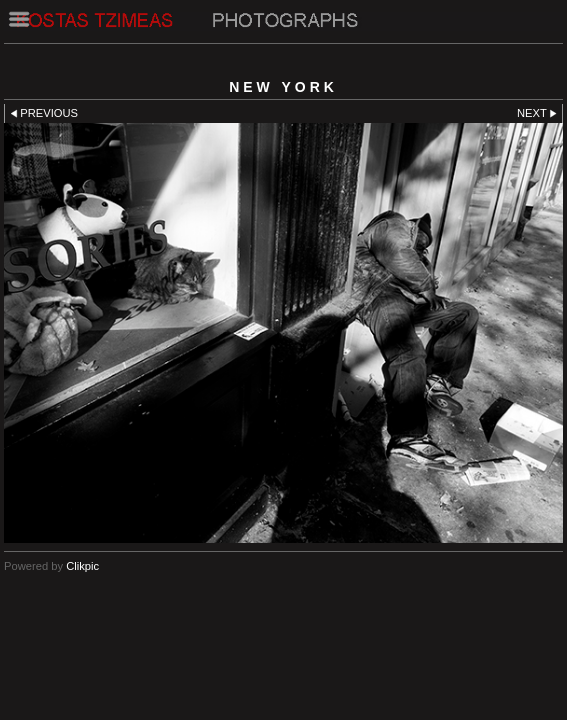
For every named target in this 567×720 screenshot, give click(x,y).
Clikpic (82, 566)
